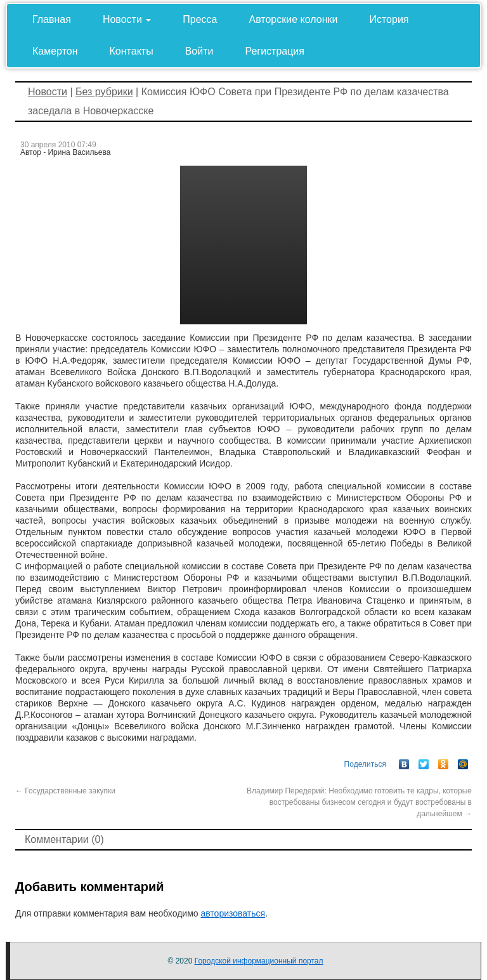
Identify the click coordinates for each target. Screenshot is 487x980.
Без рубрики (104, 92)
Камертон (55, 51)
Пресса (200, 19)
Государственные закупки (65, 791)
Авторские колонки (294, 19)
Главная (52, 19)
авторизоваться (233, 913)
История (389, 19)
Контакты (132, 51)
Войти (199, 51)
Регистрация (275, 51)
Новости (127, 19)
